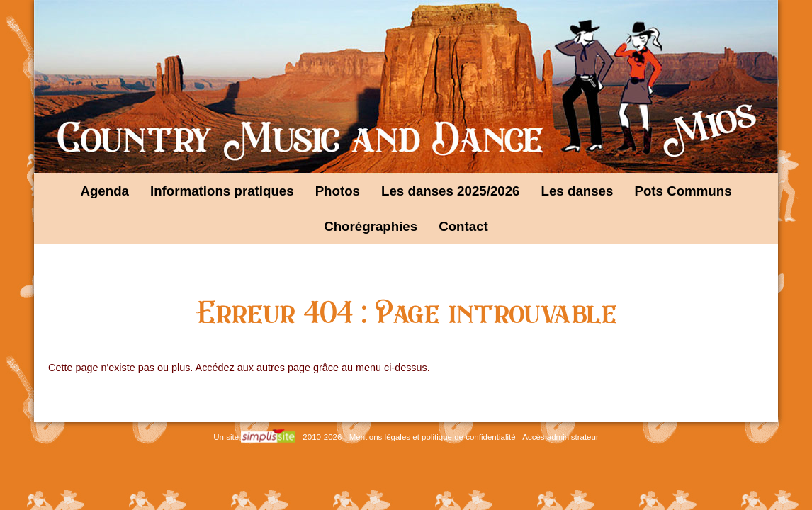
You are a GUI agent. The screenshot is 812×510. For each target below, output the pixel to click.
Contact (463, 226)
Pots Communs (683, 191)
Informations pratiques (222, 191)
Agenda (105, 191)
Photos (338, 191)
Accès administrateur (560, 437)
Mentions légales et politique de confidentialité (433, 437)
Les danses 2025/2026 (451, 191)
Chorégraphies (371, 226)
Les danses (577, 191)
